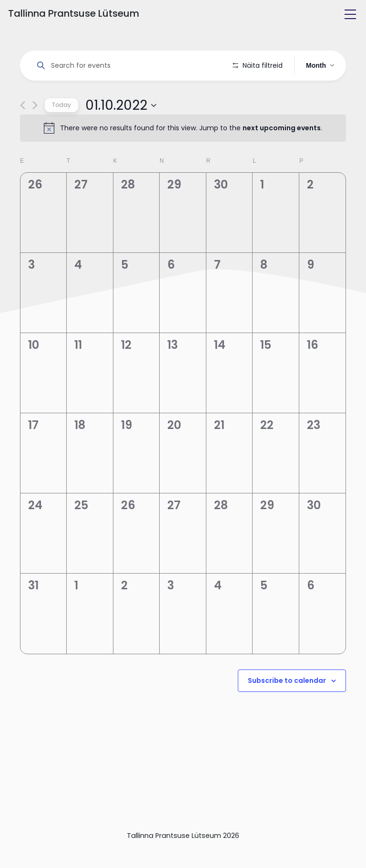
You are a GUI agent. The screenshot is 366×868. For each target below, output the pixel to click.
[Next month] (35, 132)
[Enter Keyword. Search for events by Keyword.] (128, 66)
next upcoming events (282, 155)
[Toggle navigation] (350, 14)
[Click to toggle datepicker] (121, 132)
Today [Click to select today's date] (61, 132)
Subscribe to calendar (287, 708)
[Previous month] (23, 132)
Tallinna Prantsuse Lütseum (74, 13)
